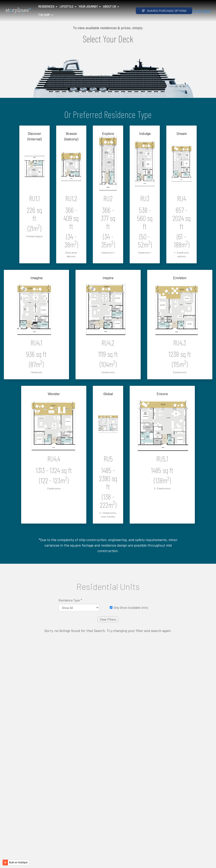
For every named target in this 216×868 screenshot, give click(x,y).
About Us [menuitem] (110, 6)
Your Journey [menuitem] (88, 6)
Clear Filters (108, 619)
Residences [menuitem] (46, 6)
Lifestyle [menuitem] (66, 6)
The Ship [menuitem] (44, 15)
